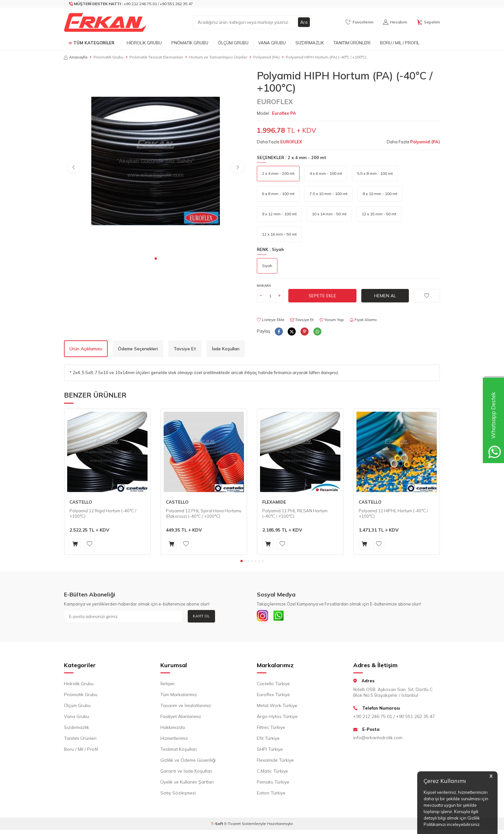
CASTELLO (81, 502)
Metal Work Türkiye (277, 707)
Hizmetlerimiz (174, 740)
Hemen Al (385, 296)
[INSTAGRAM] (263, 616)
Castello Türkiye (273, 685)
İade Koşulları (226, 349)
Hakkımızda (173, 729)
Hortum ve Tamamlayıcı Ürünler (218, 57)
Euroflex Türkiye (273, 696)
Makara (264, 286)
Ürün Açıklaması (86, 349)
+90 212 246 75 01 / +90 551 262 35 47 (394, 718)
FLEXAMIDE (274, 502)
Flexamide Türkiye (275, 762)
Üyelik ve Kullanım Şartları (187, 784)
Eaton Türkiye (271, 794)
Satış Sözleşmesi (178, 794)
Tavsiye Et (302, 320)
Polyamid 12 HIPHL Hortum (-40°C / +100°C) (393, 513)
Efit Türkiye (268, 740)
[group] (156, 161)
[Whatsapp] (281, 616)
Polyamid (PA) (266, 57)
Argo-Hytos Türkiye (277, 718)
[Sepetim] (428, 22)
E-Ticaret (233, 825)
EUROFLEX (275, 102)
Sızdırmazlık (310, 43)
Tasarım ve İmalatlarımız (186, 707)
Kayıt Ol (201, 616)
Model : (276, 113)
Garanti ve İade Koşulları (186, 773)
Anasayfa (76, 57)
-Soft (217, 825)
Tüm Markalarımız (179, 696)
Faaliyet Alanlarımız (181, 718)
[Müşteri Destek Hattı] (131, 4)
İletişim (167, 685)
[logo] (105, 22)
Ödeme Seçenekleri (138, 349)
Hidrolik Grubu (144, 43)
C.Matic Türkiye (272, 773)
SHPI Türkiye (270, 751)
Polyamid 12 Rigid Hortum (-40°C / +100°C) (103, 513)
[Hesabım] (395, 22)
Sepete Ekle (322, 296)
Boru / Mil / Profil (400, 43)
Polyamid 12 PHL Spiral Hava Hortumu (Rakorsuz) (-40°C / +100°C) (204, 513)
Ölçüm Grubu (233, 43)
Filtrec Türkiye (271, 729)
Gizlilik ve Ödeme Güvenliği (188, 762)
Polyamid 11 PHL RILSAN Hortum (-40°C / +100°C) (295, 513)
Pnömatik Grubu (190, 43)
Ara (304, 22)
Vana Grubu (272, 43)
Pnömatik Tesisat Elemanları (156, 57)
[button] (156, 259)
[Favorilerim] (360, 22)
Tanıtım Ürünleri (352, 43)
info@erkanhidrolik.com (378, 739)
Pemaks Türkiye (273, 784)
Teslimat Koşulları (179, 751)
